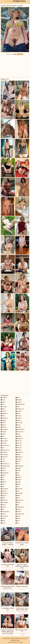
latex (3, 521)
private (18, 459)
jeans (3, 518)
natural (18, 418)
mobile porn (20, 409)
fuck (3, 484)
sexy (18, 475)
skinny (18, 484)
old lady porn (20, 429)
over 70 (19, 448)
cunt (3, 459)
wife (18, 521)
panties (18, 450)
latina (3, 523)
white (18, 518)
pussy (18, 461)
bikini (3, 423)
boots (3, 434)
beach (3, 411)
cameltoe (4, 441)
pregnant (19, 457)
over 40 (19, 441)
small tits (19, 489)
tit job (18, 502)
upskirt (18, 509)
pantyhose (19, 452)
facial (3, 475)
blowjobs (4, 429)
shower (18, 480)
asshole (4, 407)
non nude (19, 423)
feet (3, 480)
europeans (5, 473)
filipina (3, 482)
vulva (18, 516)
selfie (18, 470)
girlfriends (4, 489)
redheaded (19, 466)
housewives (5, 512)
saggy (18, 468)
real (17, 464)
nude (18, 425)
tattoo (18, 496)
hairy (3, 498)
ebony (3, 468)
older (18, 434)
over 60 (19, 445)
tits (17, 505)
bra (3, 436)
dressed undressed (7, 464)
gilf (2, 486)
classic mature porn (7, 445)
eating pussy (5, 466)
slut (17, 486)
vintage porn (20, 514)
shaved (18, 477)
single (18, 482)
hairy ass (4, 500)
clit (2, 448)
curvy (3, 461)
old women (20, 432)
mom (18, 413)
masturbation (20, 404)
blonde (4, 427)
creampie (4, 455)
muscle (18, 416)
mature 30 (19, 439)
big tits (3, 420)
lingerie (18, 402)
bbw (3, 409)
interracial (4, 516)
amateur (4, 397)
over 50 (19, 443)
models (18, 411)
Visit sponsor (20, 54)
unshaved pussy (21, 507)
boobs (3, 432)
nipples (18, 420)
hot (3, 509)
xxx (17, 523)
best (3, 416)
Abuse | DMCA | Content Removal (11, 638)
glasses (4, 491)
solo (18, 491)
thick (18, 498)
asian (3, 402)
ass (3, 404)
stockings (19, 493)
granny (4, 496)
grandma (4, 493)
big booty (4, 418)
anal (3, 400)
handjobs (4, 502)
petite (18, 455)
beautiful (4, 413)
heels (3, 505)
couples (4, 452)
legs (18, 397)
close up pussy (6, 450)
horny (3, 507)
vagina (18, 512)
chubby (4, 443)
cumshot (4, 457)
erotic (3, 470)
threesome (19, 500)
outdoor (19, 436)
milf (17, 407)
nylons (18, 427)
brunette (4, 439)
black (3, 425)
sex (17, 473)
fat (2, 477)
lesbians (19, 400)
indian (3, 514)
